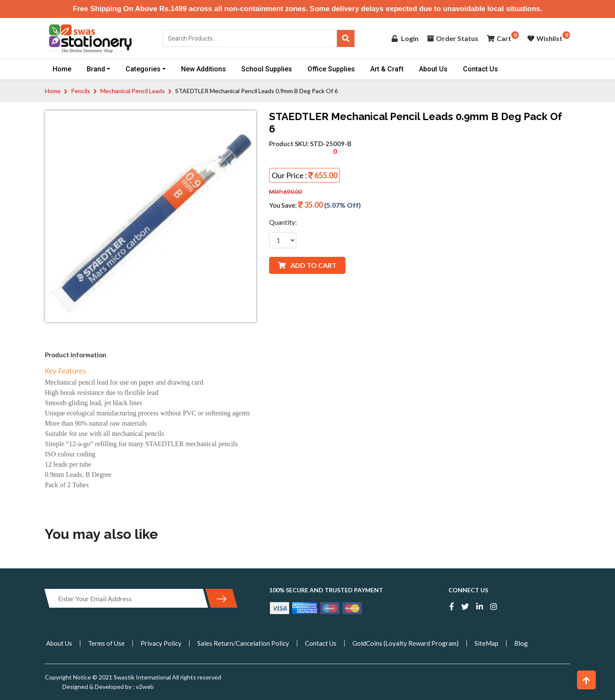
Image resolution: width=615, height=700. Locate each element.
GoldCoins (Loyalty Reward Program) (406, 643)
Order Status (453, 38)
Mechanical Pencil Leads (133, 91)
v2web (144, 687)
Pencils (81, 91)
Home (62, 69)
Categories (143, 69)
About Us (433, 69)
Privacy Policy (161, 643)
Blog (521, 643)
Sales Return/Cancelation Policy (243, 643)
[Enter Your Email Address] (126, 598)
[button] (586, 680)
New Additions (204, 69)
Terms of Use (106, 643)
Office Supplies (331, 69)
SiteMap (486, 643)
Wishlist (545, 38)
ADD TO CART (307, 265)
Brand (96, 69)
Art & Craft (387, 69)
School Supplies (267, 69)
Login (405, 38)
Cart (499, 38)
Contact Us (480, 69)
